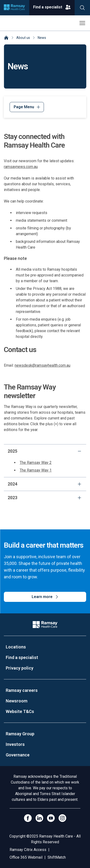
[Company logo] (14, 8)
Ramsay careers (22, 690)
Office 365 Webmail (26, 857)
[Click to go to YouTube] (51, 818)
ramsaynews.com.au (21, 167)
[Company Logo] (45, 625)
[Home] (6, 38)
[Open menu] (82, 23)
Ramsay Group (20, 734)
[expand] (79, 484)
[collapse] (79, 451)
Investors (15, 744)
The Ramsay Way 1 (36, 470)
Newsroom (17, 701)
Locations (16, 647)
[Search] (82, 8)
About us (23, 38)
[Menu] (27, 107)
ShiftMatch (57, 857)
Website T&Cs (20, 711)
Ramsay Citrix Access (28, 850)
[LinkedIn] (39, 818)
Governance (18, 755)
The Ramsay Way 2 (36, 463)
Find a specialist (22, 657)
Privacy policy (20, 668)
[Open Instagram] (62, 818)
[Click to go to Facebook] (28, 818)
